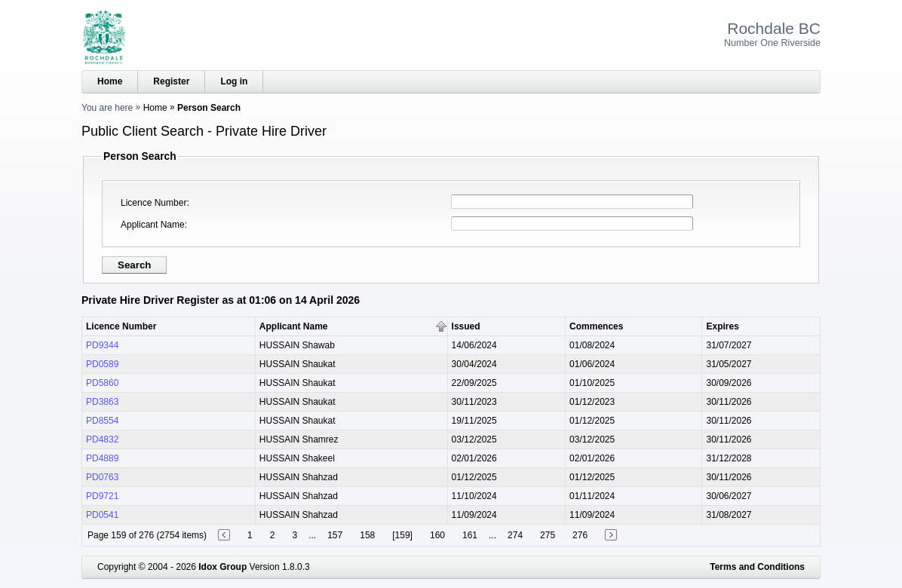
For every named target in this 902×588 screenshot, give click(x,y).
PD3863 (102, 402)
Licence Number (153, 203)
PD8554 (102, 421)
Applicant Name (153, 225)
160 (437, 535)
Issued (466, 326)
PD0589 (102, 364)
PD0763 (102, 477)
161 (470, 535)
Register (171, 81)
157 (335, 535)
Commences (596, 326)
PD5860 (102, 383)
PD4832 (102, 439)
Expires (722, 326)
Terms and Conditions (757, 567)
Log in (234, 81)
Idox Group (222, 567)
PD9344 (102, 345)
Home (110, 81)
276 (580, 535)
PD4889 (102, 458)
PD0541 (102, 515)
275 (548, 535)
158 (367, 535)
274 (515, 535)
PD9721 (102, 496)
